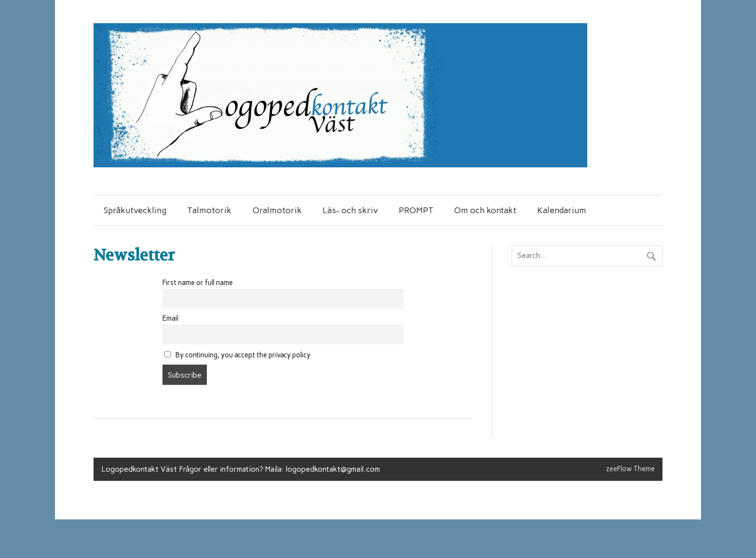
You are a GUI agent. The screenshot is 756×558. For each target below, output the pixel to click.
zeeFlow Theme (630, 469)
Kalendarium (562, 210)
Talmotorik (209, 210)
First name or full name (198, 283)
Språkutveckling (135, 210)
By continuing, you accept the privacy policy (237, 355)
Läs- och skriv (350, 210)
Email (170, 318)
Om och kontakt (485, 210)
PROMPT (416, 210)
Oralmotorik (277, 210)
